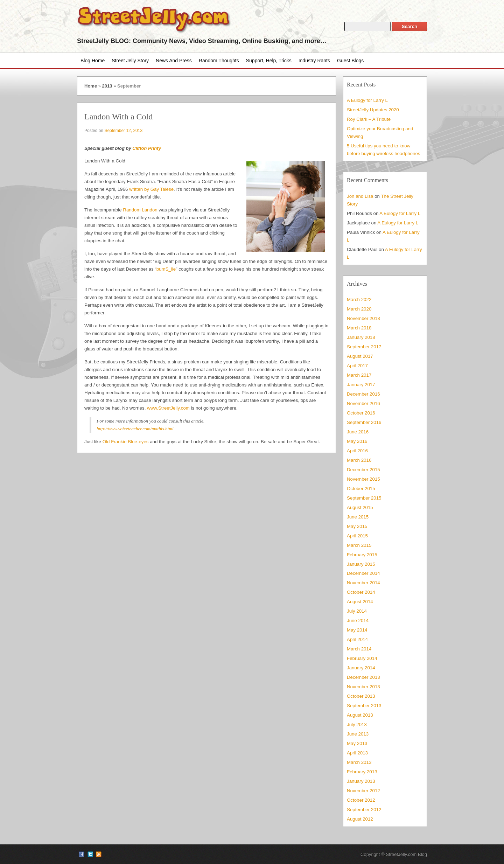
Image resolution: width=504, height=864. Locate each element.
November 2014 (363, 583)
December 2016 (363, 394)
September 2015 (364, 498)
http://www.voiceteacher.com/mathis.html (135, 429)
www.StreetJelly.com (168, 408)
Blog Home (93, 61)
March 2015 (359, 545)
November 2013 (363, 687)
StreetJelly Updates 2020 (373, 110)
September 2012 (364, 810)
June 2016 (358, 432)
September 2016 (364, 422)
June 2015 (358, 517)
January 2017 (361, 385)
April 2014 (357, 639)
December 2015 (363, 470)
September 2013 (364, 706)
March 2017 (359, 375)
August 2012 (360, 819)
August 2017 (360, 356)
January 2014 (361, 668)
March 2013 (359, 762)
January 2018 (361, 337)
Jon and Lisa (360, 196)
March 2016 (359, 460)
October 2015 (361, 489)
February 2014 (362, 658)
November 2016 (363, 403)
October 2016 (361, 413)
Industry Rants (314, 61)
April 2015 (357, 536)
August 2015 (360, 507)
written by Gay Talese (151, 189)
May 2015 (357, 526)
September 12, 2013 (123, 131)
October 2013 (361, 696)
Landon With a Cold (118, 117)
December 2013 (363, 677)
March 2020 (359, 309)
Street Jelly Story (130, 61)
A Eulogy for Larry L (367, 100)
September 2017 (364, 347)
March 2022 (359, 299)
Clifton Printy (147, 148)
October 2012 (361, 800)
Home (91, 86)
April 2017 (357, 366)
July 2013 (357, 724)
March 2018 (359, 328)
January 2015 (361, 564)
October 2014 (361, 592)
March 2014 (359, 649)
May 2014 (357, 630)
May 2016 (357, 441)
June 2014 (358, 621)
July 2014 (357, 611)
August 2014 (360, 602)
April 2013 (357, 753)
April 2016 (357, 451)
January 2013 (361, 781)
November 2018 (363, 318)
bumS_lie (166, 269)
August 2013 (360, 715)
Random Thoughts (219, 61)
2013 (107, 86)
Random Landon (140, 210)
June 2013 (358, 734)
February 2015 (362, 555)
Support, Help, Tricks (269, 61)
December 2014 (363, 573)
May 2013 (357, 743)
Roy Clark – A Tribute (369, 119)
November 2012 (363, 791)
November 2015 (363, 479)
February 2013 (362, 772)
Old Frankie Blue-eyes (126, 442)
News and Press (174, 61)
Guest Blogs (350, 61)
